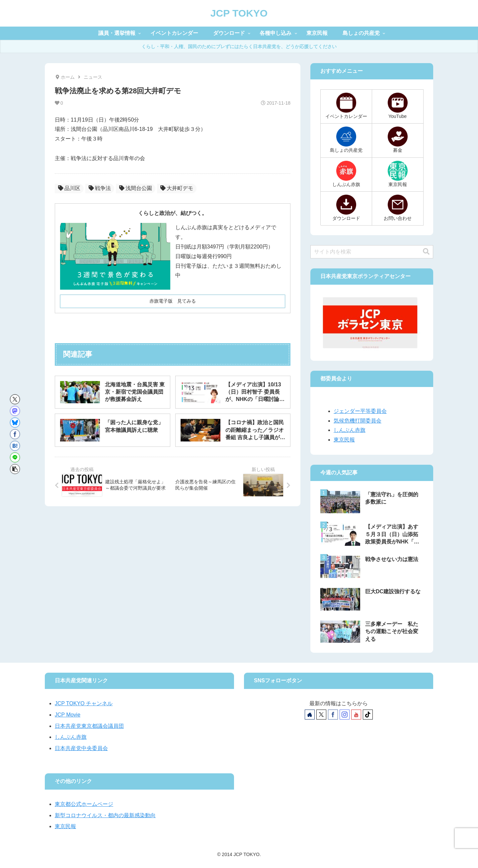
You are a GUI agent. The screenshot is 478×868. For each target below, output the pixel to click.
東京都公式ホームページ (84, 804)
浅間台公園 (136, 188)
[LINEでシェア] (15, 457)
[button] (15, 469)
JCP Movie (68, 715)
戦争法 (100, 188)
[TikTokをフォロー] (368, 715)
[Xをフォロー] (321, 715)
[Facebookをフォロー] (333, 715)
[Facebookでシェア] (15, 434)
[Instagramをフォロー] (345, 715)
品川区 (69, 188)
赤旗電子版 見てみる (173, 301)
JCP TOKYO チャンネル (84, 703)
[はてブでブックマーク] (15, 446)
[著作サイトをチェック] (310, 715)
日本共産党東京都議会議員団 (89, 726)
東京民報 (344, 440)
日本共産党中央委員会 (81, 748)
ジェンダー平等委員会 (360, 411)
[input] (372, 252)
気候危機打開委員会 (358, 421)
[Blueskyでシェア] (15, 423)
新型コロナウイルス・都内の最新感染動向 (105, 815)
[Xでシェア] (15, 399)
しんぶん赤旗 (350, 430)
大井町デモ (177, 188)
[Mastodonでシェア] (15, 411)
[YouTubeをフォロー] (356, 715)
